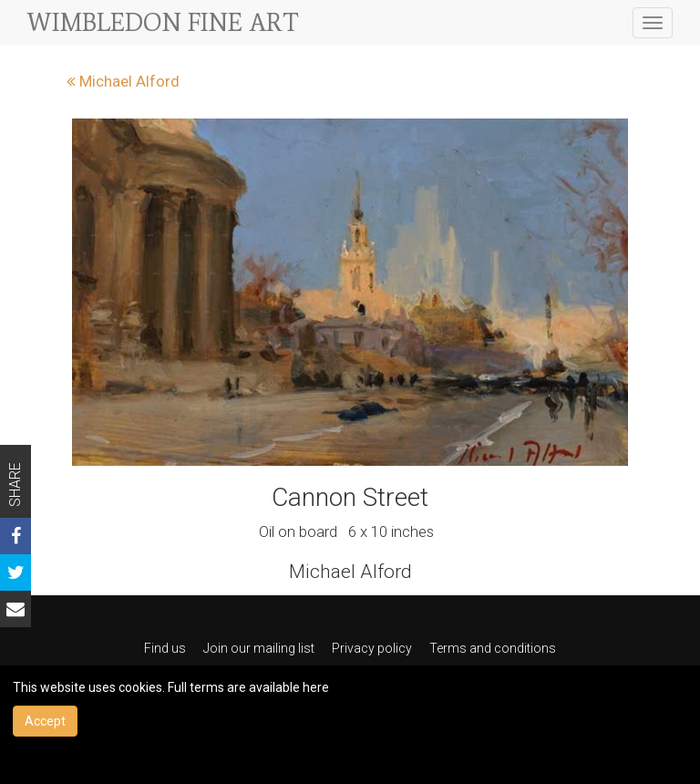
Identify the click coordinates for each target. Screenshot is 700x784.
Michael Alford (123, 81)
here (316, 687)
